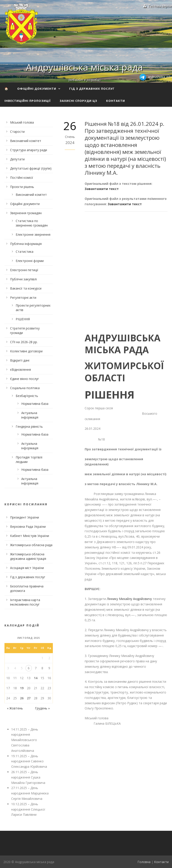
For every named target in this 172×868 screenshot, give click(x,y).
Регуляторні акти (23, 298)
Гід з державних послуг (92, 89)
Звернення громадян (26, 213)
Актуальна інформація (30, 415)
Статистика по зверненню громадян (32, 223)
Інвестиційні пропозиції (28, 101)
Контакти (116, 101)
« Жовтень (15, 708)
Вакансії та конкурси (26, 288)
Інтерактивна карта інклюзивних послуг (25, 602)
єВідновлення (20, 370)
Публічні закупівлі (23, 279)
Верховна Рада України (28, 527)
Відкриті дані (20, 360)
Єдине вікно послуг (25, 379)
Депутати (17, 159)
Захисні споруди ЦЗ (78, 101)
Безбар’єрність (27, 396)
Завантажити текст (102, 189)
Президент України (25, 517)
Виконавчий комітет (26, 141)
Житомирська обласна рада (31, 545)
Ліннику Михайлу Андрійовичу (130, 599)
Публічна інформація (26, 244)
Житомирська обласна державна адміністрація (28, 556)
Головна (144, 862)
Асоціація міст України (27, 568)
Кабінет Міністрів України (30, 536)
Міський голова (22, 122)
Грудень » (42, 708)
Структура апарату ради (29, 150)
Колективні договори (26, 351)
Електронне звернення (33, 234)
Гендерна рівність (29, 426)
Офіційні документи (37, 89)
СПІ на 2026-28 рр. (24, 342)
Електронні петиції (24, 270)
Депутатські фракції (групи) (31, 168)
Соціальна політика (25, 388)
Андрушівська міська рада (84, 67)
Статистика (25, 252)
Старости (17, 132)
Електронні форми (30, 261)
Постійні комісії (22, 178)
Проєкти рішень (22, 187)
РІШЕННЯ (23, 319)
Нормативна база (35, 404)
